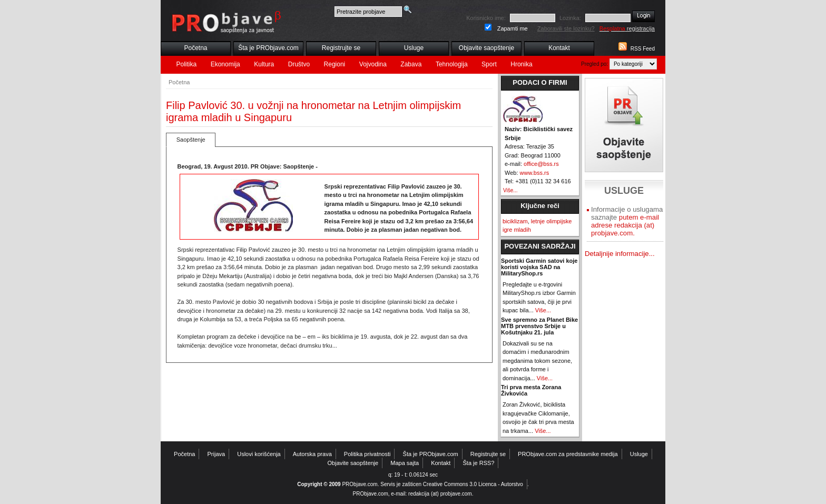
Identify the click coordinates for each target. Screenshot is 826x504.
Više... (510, 190)
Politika (187, 64)
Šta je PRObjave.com (268, 48)
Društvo (299, 64)
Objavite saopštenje (486, 48)
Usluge (414, 48)
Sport (489, 64)
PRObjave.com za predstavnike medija (568, 454)
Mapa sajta (405, 463)
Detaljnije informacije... (620, 254)
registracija (627, 28)
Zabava (411, 64)
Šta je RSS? (479, 463)
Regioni (335, 64)
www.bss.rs (535, 173)
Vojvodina (373, 64)
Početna (195, 48)
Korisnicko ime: (486, 18)
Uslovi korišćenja (259, 454)
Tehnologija (452, 64)
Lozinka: (570, 18)
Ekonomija (225, 64)
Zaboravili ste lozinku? (566, 28)
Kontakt (559, 48)
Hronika (521, 64)
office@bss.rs (541, 164)
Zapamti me (513, 28)
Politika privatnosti (367, 454)
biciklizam (515, 221)
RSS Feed (643, 49)
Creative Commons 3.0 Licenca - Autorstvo (473, 484)
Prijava (217, 454)
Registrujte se (341, 48)
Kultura (264, 64)
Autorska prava (312, 454)
